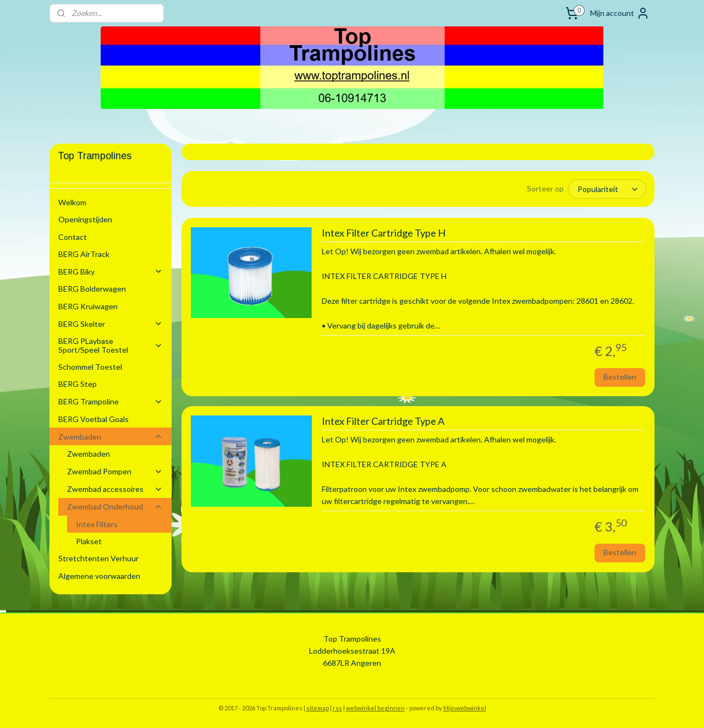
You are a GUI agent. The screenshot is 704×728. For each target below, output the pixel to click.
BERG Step (78, 384)
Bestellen (620, 377)
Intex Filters (97, 524)
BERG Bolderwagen (92, 289)
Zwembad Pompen (115, 471)
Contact (73, 237)
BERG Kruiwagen (88, 306)
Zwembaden (111, 437)
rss (337, 708)
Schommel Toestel (90, 367)
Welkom (72, 202)
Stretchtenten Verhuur (98, 558)
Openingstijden (85, 219)
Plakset (89, 541)
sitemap (318, 708)
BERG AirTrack (84, 254)
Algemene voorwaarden (99, 576)
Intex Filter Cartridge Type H (383, 233)
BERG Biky (111, 272)
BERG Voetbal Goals (94, 419)
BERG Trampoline (111, 401)
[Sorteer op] (607, 189)
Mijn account (620, 13)
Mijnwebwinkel (465, 708)
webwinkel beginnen (375, 708)
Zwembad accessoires (115, 489)
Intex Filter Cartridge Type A (383, 421)
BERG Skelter (111, 324)
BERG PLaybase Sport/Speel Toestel (111, 345)
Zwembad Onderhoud (115, 507)
